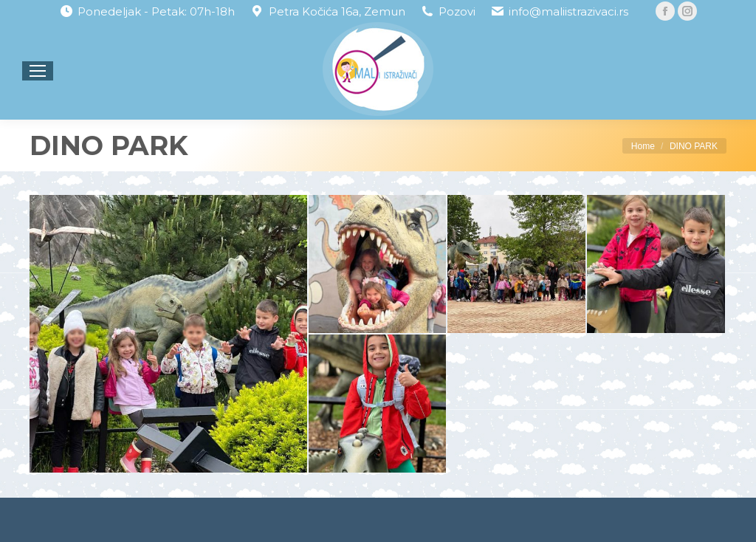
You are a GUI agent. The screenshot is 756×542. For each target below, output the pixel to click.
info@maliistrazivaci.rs (568, 11)
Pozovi (457, 11)
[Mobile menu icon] (38, 71)
